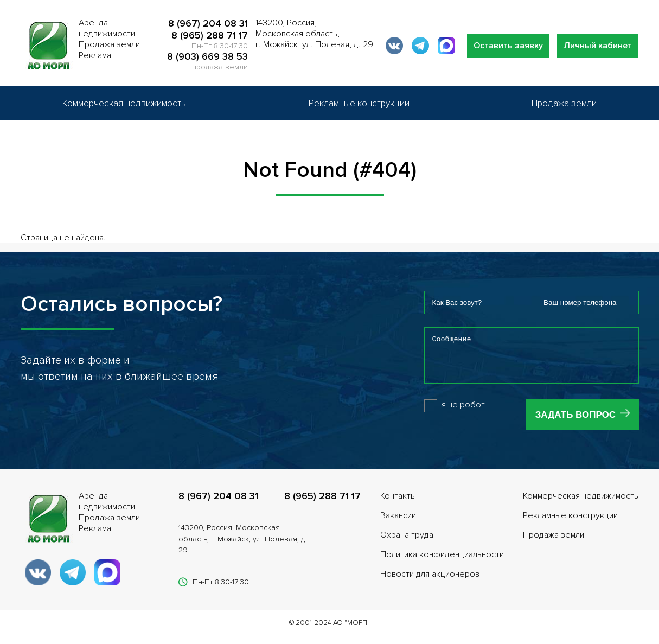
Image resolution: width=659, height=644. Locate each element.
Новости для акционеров (430, 582)
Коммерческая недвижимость (124, 103)
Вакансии (398, 524)
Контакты (398, 504)
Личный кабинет (598, 46)
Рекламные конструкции (359, 103)
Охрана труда (407, 543)
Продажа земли (564, 103)
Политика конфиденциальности (442, 563)
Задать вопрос (575, 423)
